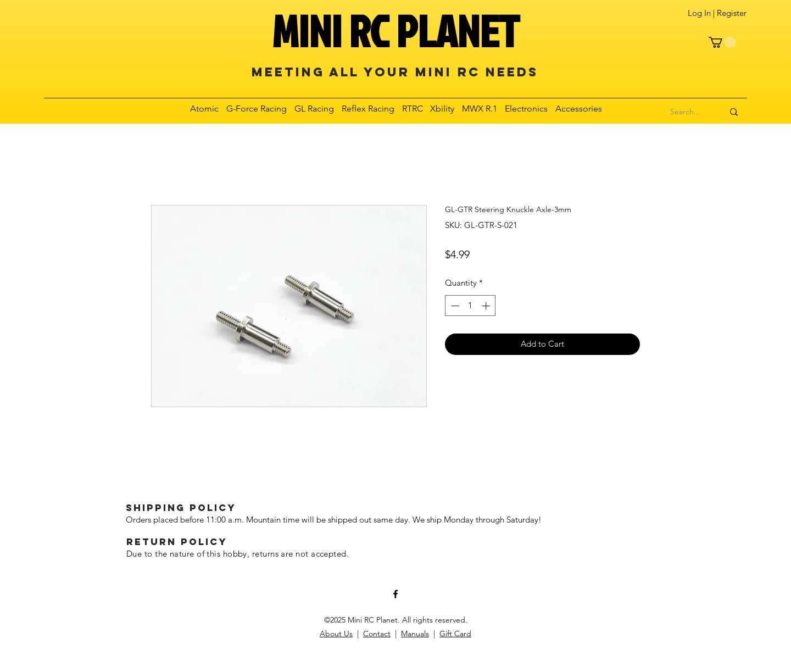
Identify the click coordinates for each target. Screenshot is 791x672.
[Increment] (487, 306)
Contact (377, 634)
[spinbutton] (470, 306)
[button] (722, 42)
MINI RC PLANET (396, 31)
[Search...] (686, 112)
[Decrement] (454, 306)
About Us (336, 634)
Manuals (415, 634)
